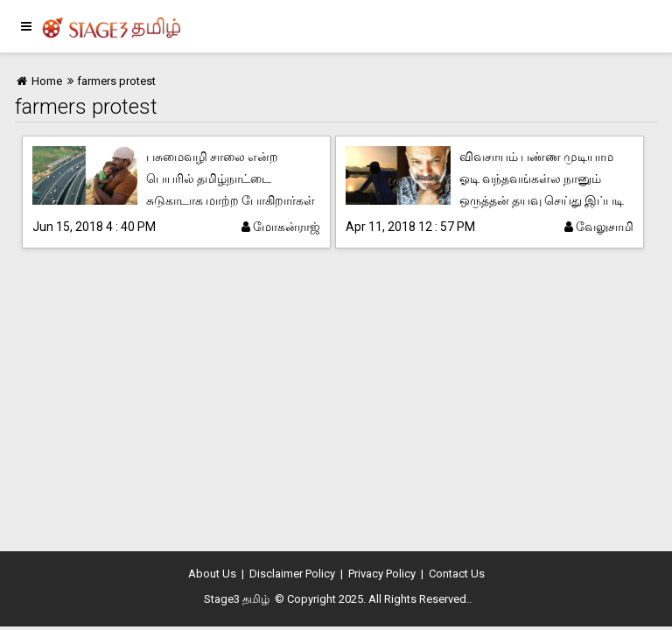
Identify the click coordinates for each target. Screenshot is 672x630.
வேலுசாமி (599, 227)
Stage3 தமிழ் (237, 599)
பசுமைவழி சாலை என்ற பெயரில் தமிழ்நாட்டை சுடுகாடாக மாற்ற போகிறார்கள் (231, 178)
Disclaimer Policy (292, 574)
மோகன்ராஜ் (281, 227)
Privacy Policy (382, 574)
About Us (212, 574)
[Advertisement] (336, 402)
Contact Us (457, 574)
